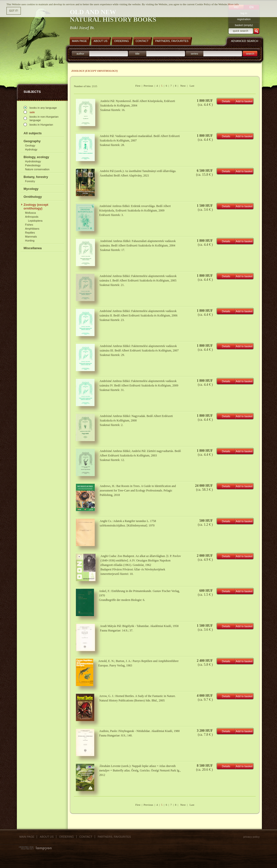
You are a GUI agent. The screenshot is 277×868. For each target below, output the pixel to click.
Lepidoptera (35, 221)
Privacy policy (251, 837)
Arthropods (32, 217)
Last (192, 86)
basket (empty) (244, 25)
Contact (86, 837)
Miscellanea (33, 248)
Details (226, 101)
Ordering (66, 837)
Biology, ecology (36, 157)
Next (183, 86)
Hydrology (31, 149)
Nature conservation (37, 169)
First (138, 86)
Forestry (30, 181)
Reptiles (30, 233)
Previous (148, 86)
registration (244, 19)
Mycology (31, 189)
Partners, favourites (114, 837)
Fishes (29, 225)
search (250, 54)
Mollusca (30, 213)
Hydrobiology (33, 161)
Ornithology (33, 197)
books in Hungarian (41, 125)
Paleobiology (33, 165)
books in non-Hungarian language (44, 118)
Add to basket (244, 101)
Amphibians (32, 229)
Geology (30, 145)
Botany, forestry (36, 177)
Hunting (30, 241)
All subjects (33, 133)
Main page (27, 837)
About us (47, 837)
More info (233, 4)
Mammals (31, 237)
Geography (32, 141)
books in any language (43, 108)
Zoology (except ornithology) (36, 207)
